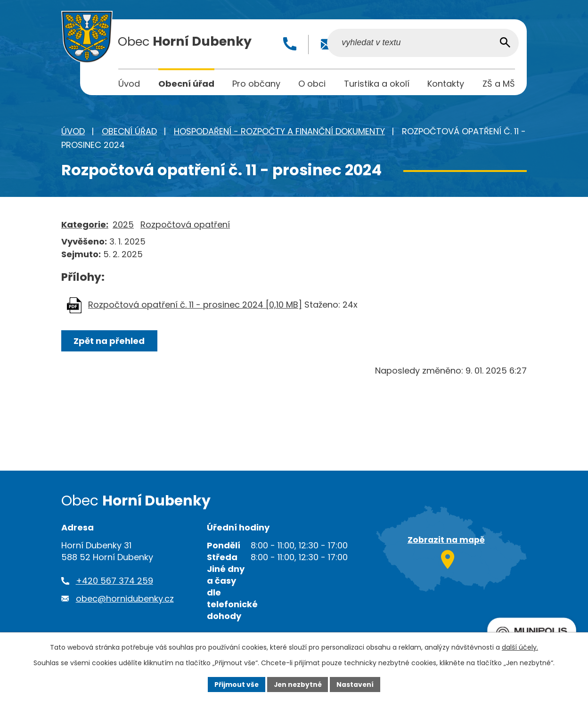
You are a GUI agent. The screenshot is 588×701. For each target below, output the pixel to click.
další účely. (520, 647)
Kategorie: (85, 226)
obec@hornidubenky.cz (125, 599)
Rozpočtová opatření (185, 226)
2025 (123, 226)
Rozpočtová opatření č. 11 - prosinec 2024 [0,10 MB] (195, 306)
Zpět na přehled (110, 342)
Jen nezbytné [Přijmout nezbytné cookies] (298, 684)
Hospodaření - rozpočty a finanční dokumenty (279, 133)
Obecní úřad (129, 133)
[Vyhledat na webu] (455, 44)
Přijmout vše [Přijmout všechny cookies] (235, 684)
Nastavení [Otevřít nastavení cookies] (356, 684)
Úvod (73, 133)
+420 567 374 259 (114, 582)
